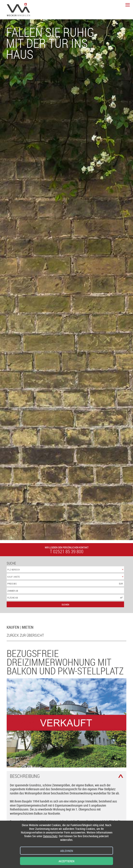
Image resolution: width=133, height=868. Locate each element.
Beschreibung (25, 776)
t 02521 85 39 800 (67, 551)
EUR (121, 584)
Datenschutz (50, 836)
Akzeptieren (66, 861)
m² (121, 598)
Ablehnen (67, 851)
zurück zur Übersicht (25, 635)
